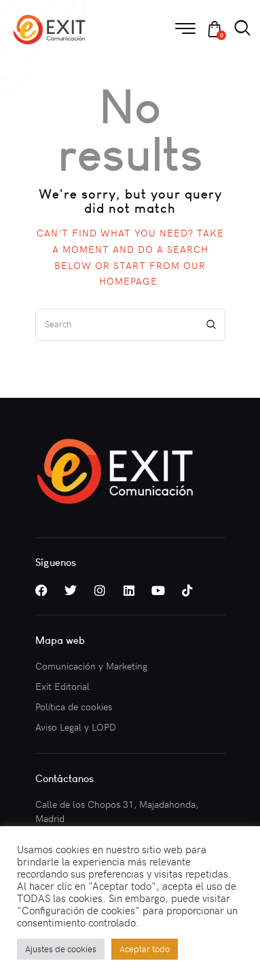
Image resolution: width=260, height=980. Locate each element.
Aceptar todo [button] (145, 949)
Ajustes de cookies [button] (61, 949)
